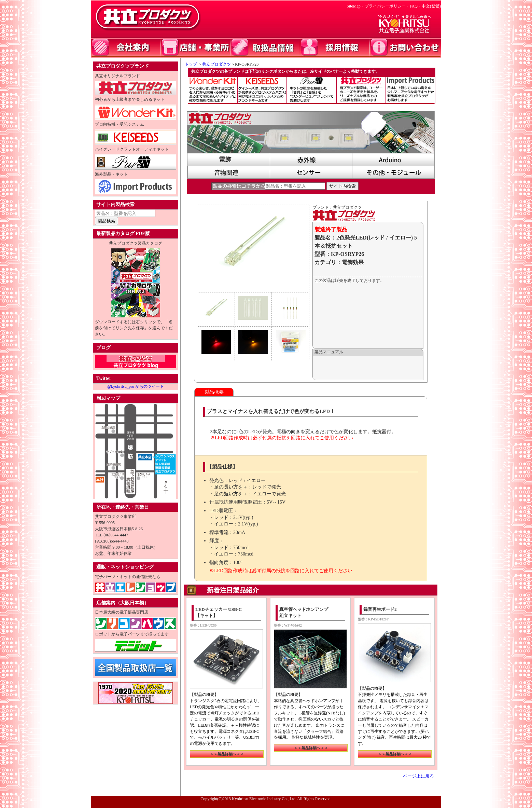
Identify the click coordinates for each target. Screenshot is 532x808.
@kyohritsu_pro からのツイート (135, 386)
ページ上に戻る (418, 776)
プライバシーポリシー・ (387, 6)
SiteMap (354, 6)
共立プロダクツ (216, 64)
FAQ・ (416, 6)
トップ (189, 64)
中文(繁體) (431, 6)
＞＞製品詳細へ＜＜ (227, 754)
